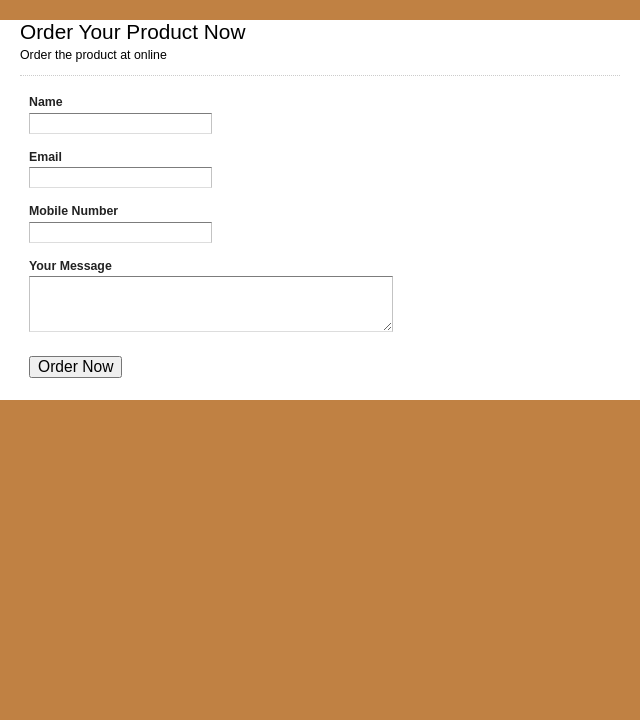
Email (45, 157)
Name (46, 102)
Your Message (70, 266)
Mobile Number (73, 211)
